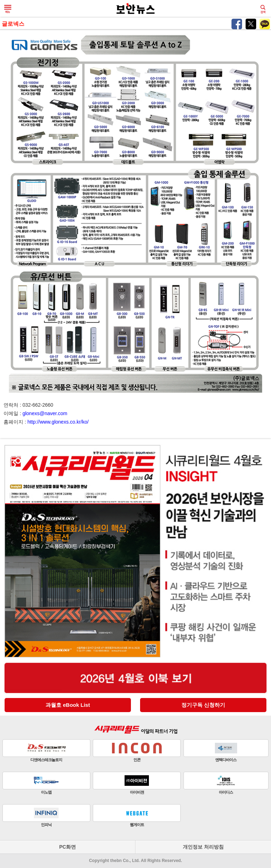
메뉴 (8, 9)
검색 (263, 9)
